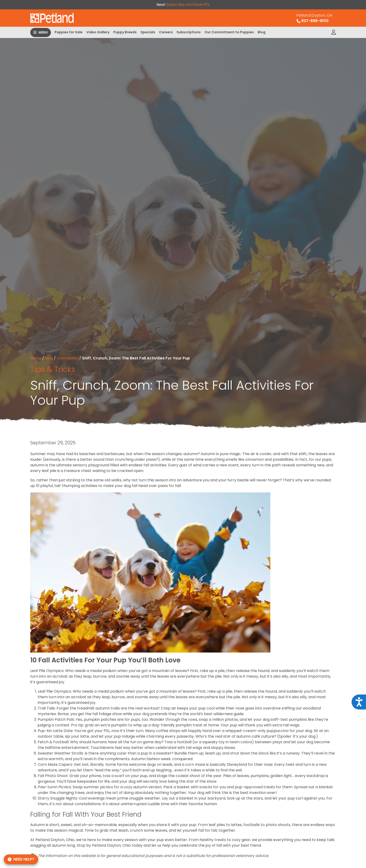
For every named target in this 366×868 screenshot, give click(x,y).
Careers (166, 32)
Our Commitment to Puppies (229, 32)
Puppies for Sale (69, 32)
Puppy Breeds (125, 32)
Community (68, 358)
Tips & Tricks (53, 369)
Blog (262, 32)
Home (36, 358)
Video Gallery (98, 32)
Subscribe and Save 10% (188, 5)
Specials (148, 32)
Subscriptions (189, 32)
